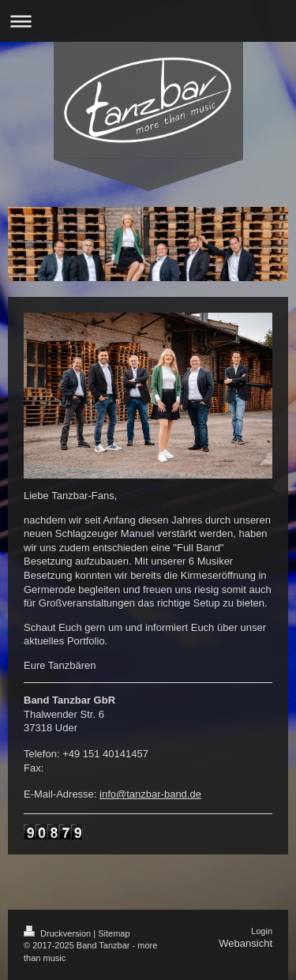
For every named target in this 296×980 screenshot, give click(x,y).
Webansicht (245, 943)
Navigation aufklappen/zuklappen (148, 21)
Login (262, 931)
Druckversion (58, 933)
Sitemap (114, 933)
